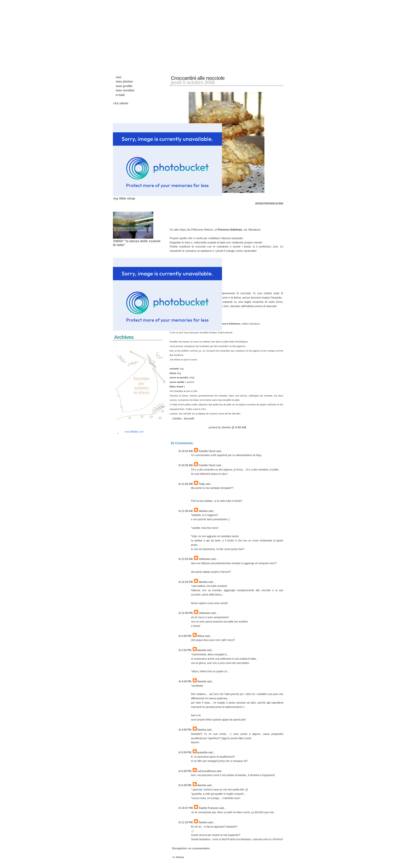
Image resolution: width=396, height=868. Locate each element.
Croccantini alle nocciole (198, 78)
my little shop (124, 198)
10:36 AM (187, 465)
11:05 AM (187, 484)
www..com (134, 432)
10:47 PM (187, 808)
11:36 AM (187, 511)
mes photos (125, 82)
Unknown (204, 559)
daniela (203, 511)
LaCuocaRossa (206, 771)
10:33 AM (187, 451)
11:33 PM (187, 822)
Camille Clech (207, 451)
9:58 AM (240, 427)
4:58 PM (186, 730)
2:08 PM (186, 636)
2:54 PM (186, 650)
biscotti (189, 418)
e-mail (120, 95)
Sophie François (209, 808)
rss (116, 103)
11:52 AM (187, 559)
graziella (202, 752)
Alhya (201, 636)
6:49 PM (186, 785)
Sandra (202, 730)
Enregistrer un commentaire (191, 848)
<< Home (178, 857)
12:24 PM (187, 582)
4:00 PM (186, 681)
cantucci (206, 251)
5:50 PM (186, 752)
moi (119, 77)
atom (124, 103)
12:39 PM (187, 613)
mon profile (124, 86)
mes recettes (125, 90)
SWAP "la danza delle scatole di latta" (137, 243)
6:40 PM (186, 771)
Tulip (202, 484)
